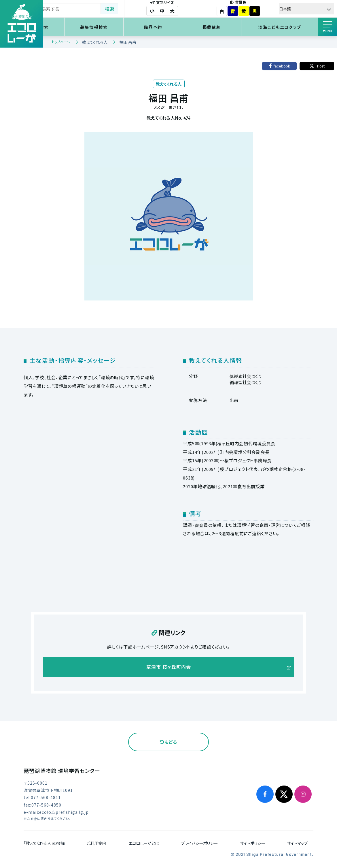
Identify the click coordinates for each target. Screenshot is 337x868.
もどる (168, 744)
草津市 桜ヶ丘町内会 (169, 668)
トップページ (61, 42)
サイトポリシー (252, 845)
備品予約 (173, 27)
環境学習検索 (69, 27)
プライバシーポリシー (199, 845)
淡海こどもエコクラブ (284, 27)
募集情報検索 (121, 27)
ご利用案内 (96, 845)
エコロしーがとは (144, 845)
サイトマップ (297, 845)
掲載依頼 (225, 27)
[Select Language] (310, 9)
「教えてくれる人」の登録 (44, 845)
